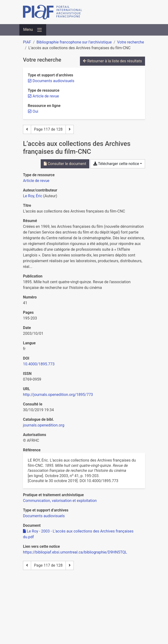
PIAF (27, 42)
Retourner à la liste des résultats (112, 61)
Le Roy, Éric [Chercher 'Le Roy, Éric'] (33, 196)
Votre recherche (130, 42)
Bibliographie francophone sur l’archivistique (74, 42)
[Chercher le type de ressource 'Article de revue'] (36, 181)
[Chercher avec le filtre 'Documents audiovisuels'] (44, 516)
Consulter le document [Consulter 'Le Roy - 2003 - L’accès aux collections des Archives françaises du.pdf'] (65, 164)
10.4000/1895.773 (39, 364)
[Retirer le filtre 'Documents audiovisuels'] (53, 81)
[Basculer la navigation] (33, 30)
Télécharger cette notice (116, 164)
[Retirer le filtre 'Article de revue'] (46, 96)
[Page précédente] (27, 129)
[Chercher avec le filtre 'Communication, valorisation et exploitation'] (60, 501)
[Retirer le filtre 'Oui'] (35, 111)
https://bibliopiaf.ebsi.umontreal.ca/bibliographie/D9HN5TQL (75, 552)
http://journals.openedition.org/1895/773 (58, 395)
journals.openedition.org (44, 425)
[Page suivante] (70, 129)
